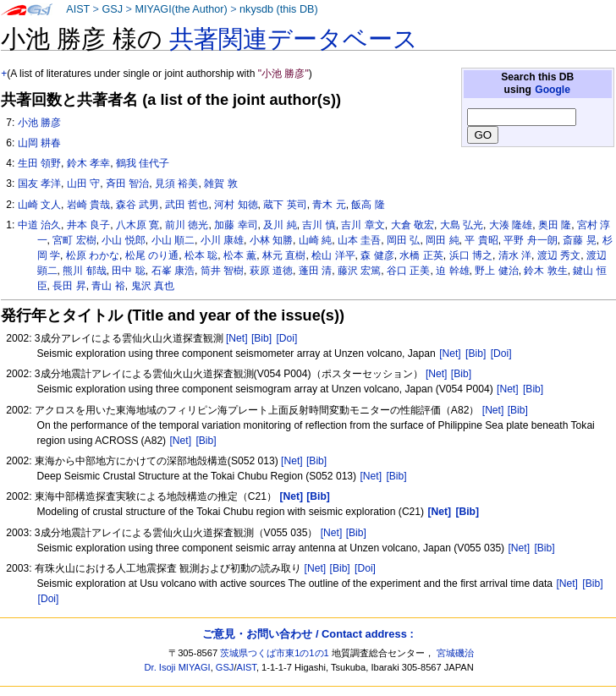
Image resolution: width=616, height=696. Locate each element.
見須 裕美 (176, 184)
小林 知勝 (271, 240)
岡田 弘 (403, 240)
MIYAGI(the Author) (181, 9)
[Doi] (286, 338)
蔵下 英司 (285, 205)
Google (553, 90)
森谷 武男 (137, 205)
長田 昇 (69, 286)
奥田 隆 (555, 225)
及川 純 (280, 225)
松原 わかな (93, 255)
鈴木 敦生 (545, 271)
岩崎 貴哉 (88, 205)
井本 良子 (88, 225)
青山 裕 (108, 286)
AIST (78, 9)
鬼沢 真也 (153, 286)
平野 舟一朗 (530, 240)
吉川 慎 (319, 225)
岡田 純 (442, 240)
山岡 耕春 (39, 143)
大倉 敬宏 (412, 225)
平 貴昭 (481, 240)
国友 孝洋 (39, 184)
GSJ (112, 9)
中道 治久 (39, 225)
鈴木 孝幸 (88, 163)
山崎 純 (315, 240)
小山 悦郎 (123, 240)
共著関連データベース (294, 39)
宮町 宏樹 (74, 240)
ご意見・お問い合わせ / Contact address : (308, 634)
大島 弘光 (462, 225)
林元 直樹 (284, 255)
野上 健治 (496, 271)
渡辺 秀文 (559, 255)
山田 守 (83, 184)
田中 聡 (128, 271)
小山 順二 (173, 240)
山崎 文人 (39, 205)
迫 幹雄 (452, 271)
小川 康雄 (222, 240)
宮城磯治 (455, 653)
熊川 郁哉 (84, 271)
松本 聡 (201, 255)
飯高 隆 (368, 205)
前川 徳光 (187, 225)
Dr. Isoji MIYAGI (178, 667)
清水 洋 (515, 255)
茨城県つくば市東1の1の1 (275, 653)
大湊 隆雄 (511, 225)
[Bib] (261, 338)
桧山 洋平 (333, 255)
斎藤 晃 (579, 240)
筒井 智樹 (222, 271)
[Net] (237, 338)
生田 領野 (39, 163)
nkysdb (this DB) (279, 9)
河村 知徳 (236, 205)
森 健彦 (377, 255)
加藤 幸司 (236, 225)
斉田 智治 (127, 184)
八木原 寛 (137, 225)
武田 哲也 (187, 205)
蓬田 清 (315, 271)
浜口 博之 (471, 255)
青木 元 (329, 205)
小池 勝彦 (39, 123)
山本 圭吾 (359, 240)
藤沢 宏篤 (359, 271)
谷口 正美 (408, 271)
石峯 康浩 (173, 271)
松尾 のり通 (152, 255)
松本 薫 (240, 255)
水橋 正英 (421, 255)
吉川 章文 (363, 225)
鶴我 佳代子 (143, 163)
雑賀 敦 (220, 184)
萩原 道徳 (271, 271)
